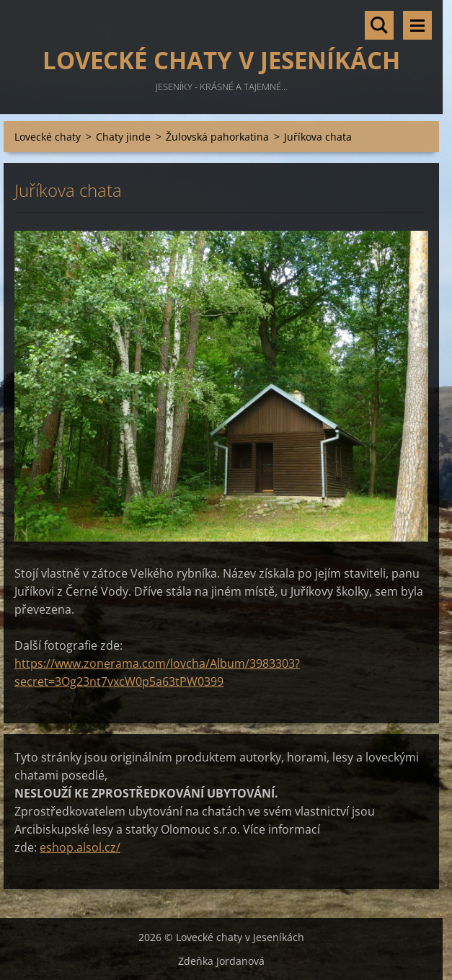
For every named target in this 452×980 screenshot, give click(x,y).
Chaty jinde (123, 137)
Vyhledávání (379, 25)
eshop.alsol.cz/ (80, 847)
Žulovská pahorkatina (217, 137)
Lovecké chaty (48, 137)
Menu (417, 25)
